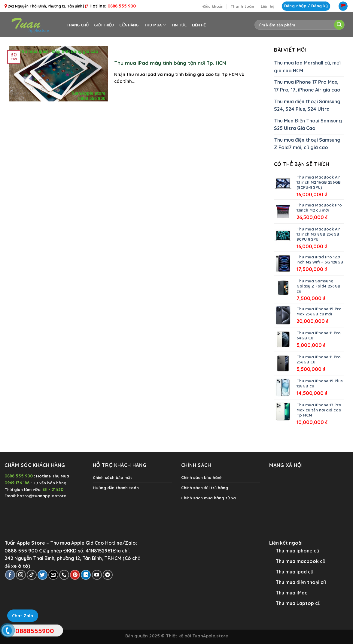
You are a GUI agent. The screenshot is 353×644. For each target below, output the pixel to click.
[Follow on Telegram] (108, 575)
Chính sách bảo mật (113, 477)
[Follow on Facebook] (10, 575)
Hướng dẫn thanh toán (116, 488)
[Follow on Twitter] (43, 575)
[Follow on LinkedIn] (86, 575)
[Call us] (64, 575)
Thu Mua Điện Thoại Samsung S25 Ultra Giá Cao (308, 125)
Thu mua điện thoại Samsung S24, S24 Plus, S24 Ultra (307, 105)
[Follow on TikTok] (32, 575)
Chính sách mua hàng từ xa (208, 498)
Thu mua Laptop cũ (298, 603)
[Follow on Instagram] (21, 575)
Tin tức (179, 25)
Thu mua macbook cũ (300, 561)
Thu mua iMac (291, 593)
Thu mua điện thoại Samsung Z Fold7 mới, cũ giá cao (307, 144)
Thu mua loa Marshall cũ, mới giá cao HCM (307, 67)
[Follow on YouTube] (97, 575)
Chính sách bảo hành (202, 477)
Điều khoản (213, 6)
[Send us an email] (53, 575)
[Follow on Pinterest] (75, 575)
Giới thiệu (104, 25)
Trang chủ (78, 25)
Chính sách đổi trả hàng (205, 488)
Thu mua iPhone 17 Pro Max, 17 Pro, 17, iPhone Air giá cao (307, 86)
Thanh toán (242, 6)
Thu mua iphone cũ (297, 551)
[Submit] (339, 25)
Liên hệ (268, 6)
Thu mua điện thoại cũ (301, 582)
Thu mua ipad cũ (294, 572)
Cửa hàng (129, 25)
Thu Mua (155, 25)
